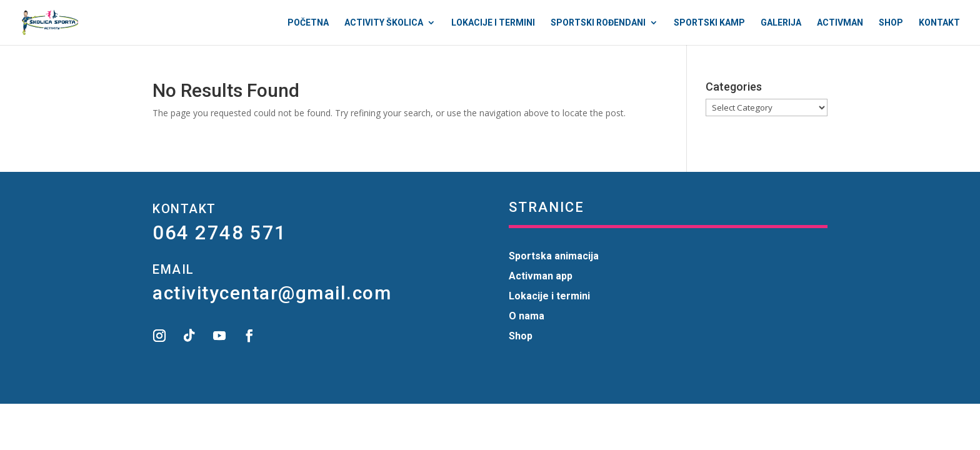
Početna (308, 23)
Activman (840, 23)
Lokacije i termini (493, 23)
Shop (891, 23)
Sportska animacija (554, 256)
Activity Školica (384, 23)
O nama (527, 316)
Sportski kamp (709, 23)
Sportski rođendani (598, 23)
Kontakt (939, 23)
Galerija (781, 23)
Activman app (541, 276)
